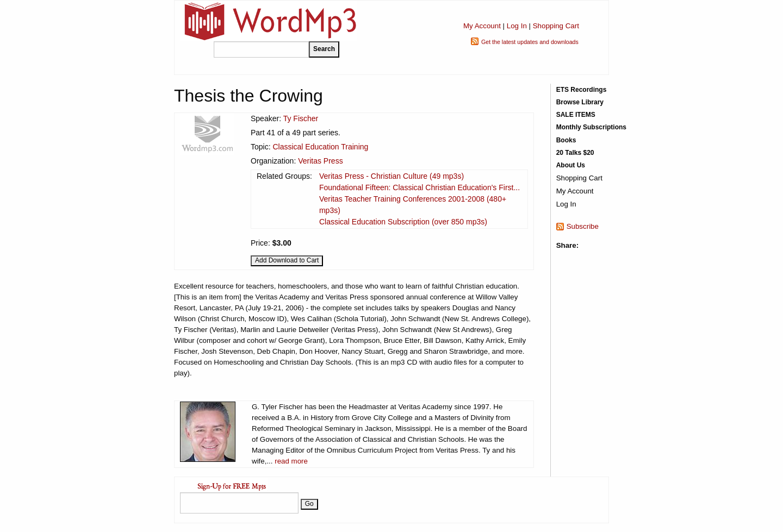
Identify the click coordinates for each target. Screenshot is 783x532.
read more (291, 461)
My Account (482, 26)
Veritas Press (320, 161)
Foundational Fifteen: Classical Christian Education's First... (420, 187)
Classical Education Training (320, 147)
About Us (571, 165)
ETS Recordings (582, 90)
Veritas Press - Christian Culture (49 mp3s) (391, 176)
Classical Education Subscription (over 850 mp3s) (403, 222)
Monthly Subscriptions (591, 127)
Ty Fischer (301, 118)
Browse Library (580, 102)
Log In (517, 26)
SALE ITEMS (576, 115)
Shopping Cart (556, 26)
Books (566, 140)
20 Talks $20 (575, 153)
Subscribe (583, 226)
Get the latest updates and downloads (530, 42)
